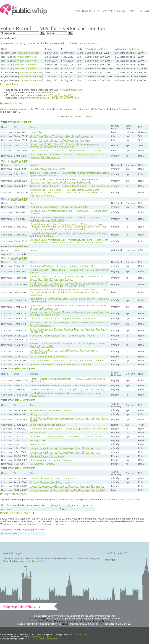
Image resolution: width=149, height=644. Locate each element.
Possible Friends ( (12, 513)
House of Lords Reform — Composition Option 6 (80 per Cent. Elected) (67, 389)
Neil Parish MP (20, 161)
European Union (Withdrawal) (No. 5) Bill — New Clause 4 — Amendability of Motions (69, 212)
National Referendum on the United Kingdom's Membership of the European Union (64, 351)
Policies (121, 11)
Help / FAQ (143, 11)
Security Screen (38, 433)
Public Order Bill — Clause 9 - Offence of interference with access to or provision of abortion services (67, 156)
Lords (104, 11)
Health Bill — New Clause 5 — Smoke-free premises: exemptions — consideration (65, 395)
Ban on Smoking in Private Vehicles (48, 357)
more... (28, 513)
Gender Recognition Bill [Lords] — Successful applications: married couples (69, 429)
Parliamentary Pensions (42, 464)
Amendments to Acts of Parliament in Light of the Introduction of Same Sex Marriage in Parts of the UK (69, 307)
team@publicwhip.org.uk (40, 637)
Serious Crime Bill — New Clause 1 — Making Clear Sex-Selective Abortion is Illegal (69, 271)
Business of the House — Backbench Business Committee (60, 364)
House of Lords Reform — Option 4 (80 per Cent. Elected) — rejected (66, 452)
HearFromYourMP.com (64, 95)
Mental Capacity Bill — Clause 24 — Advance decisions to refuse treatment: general (69, 419)
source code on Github (81, 634)
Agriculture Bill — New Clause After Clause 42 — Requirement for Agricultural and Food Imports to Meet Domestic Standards (64, 181)
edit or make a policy (61, 505)
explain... (102, 49)
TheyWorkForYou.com (70, 90)
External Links (10, 84)
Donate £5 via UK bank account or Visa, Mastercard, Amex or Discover (74, 621)
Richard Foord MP (22, 122)
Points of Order (38, 444)
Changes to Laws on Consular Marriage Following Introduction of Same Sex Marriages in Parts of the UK (69, 313)
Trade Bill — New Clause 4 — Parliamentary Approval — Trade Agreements (69, 186)
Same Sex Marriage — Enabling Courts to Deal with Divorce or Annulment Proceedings (68, 330)
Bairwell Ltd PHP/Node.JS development (41, 639)
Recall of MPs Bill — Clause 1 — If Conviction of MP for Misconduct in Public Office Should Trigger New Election (66, 278)
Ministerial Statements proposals (47, 456)
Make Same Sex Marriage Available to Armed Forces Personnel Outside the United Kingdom (69, 300)
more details (91, 43)
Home (77, 11)
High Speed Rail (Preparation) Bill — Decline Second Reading (62, 336)
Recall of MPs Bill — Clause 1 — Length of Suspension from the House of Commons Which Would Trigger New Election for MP (68, 284)
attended (79, 117)
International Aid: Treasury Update (48, 169)
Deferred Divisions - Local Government (50, 482)
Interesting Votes (11, 103)
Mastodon (110, 560)
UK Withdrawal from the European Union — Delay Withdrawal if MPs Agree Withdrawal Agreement (69, 235)
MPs (96, 11)
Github (65, 624)
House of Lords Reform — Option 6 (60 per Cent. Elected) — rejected (66, 448)
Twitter (131, 11)
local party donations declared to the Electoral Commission (48, 98)
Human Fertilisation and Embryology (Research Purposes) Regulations (67, 486)
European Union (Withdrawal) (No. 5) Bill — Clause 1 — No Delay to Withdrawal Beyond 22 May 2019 (65, 219)
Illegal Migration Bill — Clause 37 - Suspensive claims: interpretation (65, 151)
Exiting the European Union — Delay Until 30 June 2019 (59, 207)
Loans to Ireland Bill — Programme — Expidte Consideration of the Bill (67, 361)
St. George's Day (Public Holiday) (47, 425)
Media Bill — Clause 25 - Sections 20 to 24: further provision (61, 136)
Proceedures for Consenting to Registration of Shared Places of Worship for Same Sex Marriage (69, 324)
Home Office (36, 132)
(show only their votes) (28, 53)
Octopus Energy (37, 618)
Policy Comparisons (13, 494)
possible (89, 117)
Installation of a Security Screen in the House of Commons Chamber (65, 436)
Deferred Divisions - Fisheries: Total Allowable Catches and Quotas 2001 (68, 490)
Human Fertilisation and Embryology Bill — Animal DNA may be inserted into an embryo (67, 380)
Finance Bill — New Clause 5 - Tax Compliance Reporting (60, 140)
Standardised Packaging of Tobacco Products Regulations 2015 (63, 266)
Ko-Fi (102, 624)
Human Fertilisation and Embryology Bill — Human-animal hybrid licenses (68, 385)
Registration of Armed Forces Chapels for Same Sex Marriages (63, 319)
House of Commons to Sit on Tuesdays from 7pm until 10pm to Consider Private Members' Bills (68, 345)
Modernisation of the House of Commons (51, 410)
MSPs (112, 11)
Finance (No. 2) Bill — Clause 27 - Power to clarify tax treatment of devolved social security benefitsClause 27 (64, 145)
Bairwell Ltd (38, 561)
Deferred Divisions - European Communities (53, 478)
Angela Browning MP (23, 368)
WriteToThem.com (45, 92)
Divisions (87, 11)
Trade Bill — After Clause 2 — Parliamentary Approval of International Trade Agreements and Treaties (69, 174)
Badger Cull (36, 340)
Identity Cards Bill (39, 414)
